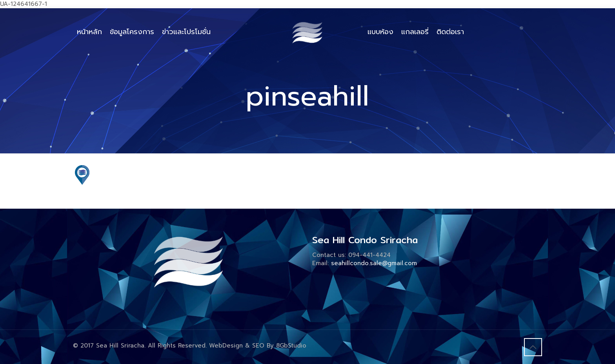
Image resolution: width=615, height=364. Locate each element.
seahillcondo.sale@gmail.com (374, 263)
